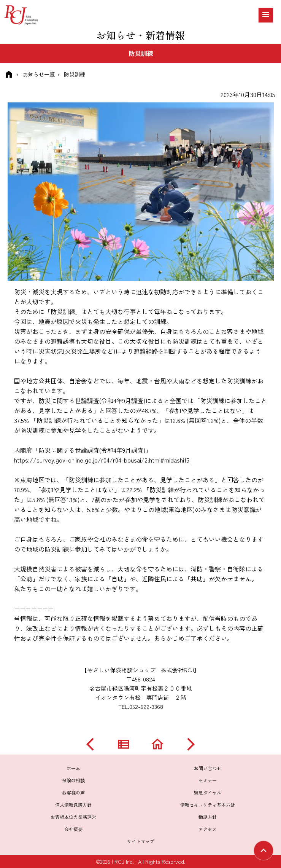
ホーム (73, 768)
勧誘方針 (208, 817)
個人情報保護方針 (73, 805)
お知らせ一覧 (39, 74)
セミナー (208, 780)
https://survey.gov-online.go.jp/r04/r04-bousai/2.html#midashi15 (102, 460)
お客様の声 (73, 792)
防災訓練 (75, 74)
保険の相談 (73, 780)
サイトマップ (141, 841)
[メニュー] (266, 15)
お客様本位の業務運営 (73, 817)
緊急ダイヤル (208, 792)
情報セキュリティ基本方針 (208, 805)
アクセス (208, 829)
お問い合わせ (208, 768)
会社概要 (73, 829)
